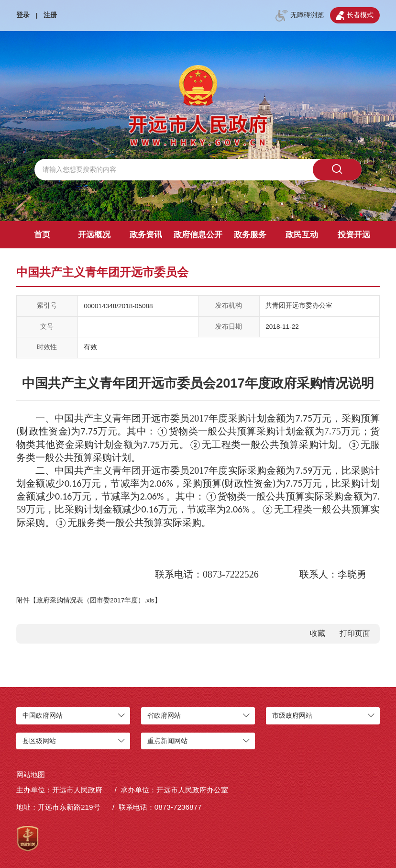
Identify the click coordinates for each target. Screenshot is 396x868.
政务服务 (250, 235)
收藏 (318, 633)
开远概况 (94, 235)
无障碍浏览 (299, 16)
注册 (50, 15)
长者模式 (355, 16)
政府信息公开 (198, 235)
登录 (23, 15)
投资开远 (354, 235)
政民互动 (302, 235)
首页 (42, 235)
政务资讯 (146, 235)
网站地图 (31, 774)
